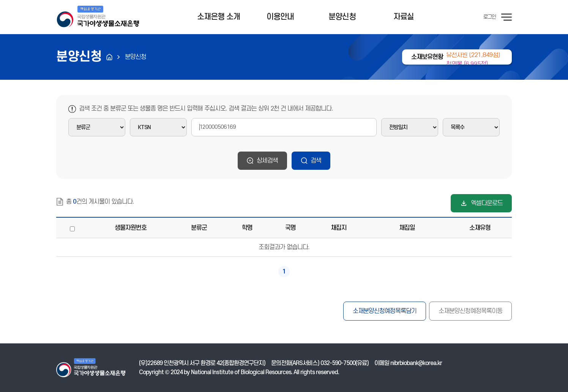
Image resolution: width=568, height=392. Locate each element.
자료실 (404, 17)
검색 (316, 161)
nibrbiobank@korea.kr (416, 363)
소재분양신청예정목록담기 (385, 311)
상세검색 (267, 161)
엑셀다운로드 (487, 203)
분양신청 (342, 17)
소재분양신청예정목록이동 (470, 311)
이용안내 (280, 17)
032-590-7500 (338, 363)
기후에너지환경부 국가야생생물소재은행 (98, 17)
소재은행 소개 (219, 17)
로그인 (490, 17)
